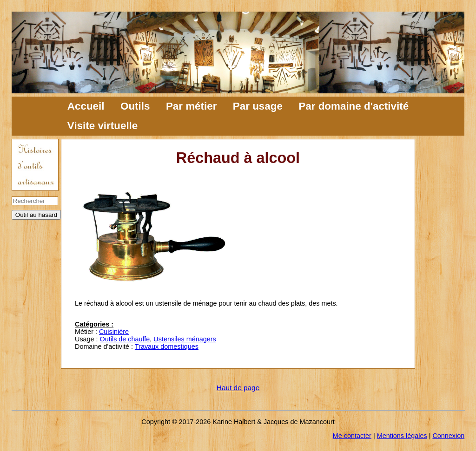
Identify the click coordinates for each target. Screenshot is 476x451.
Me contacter (352, 436)
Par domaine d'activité (354, 106)
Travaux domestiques (167, 346)
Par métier (192, 106)
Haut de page (238, 388)
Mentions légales (402, 436)
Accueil (86, 106)
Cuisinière (114, 332)
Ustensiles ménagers (185, 339)
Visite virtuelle (102, 126)
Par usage (258, 106)
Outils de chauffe (125, 339)
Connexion (448, 436)
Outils (135, 106)
